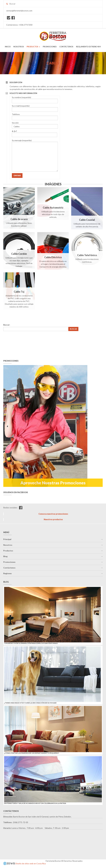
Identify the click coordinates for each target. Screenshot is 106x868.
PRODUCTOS (33, 47)
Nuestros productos (53, 519)
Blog (5, 556)
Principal (7, 539)
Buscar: (7, 325)
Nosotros (8, 545)
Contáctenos (9, 568)
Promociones (9, 562)
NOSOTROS (19, 47)
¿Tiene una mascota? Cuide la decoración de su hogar (30, 703)
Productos (8, 551)
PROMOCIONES (50, 47)
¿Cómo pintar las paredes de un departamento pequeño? (32, 753)
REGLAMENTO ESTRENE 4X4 (88, 47)
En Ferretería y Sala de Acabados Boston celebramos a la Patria (35, 803)
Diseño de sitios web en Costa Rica (31, 863)
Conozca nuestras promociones (53, 514)
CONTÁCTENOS (66, 47)
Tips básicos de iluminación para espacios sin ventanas (31, 643)
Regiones (8, 573)
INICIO (8, 47)
